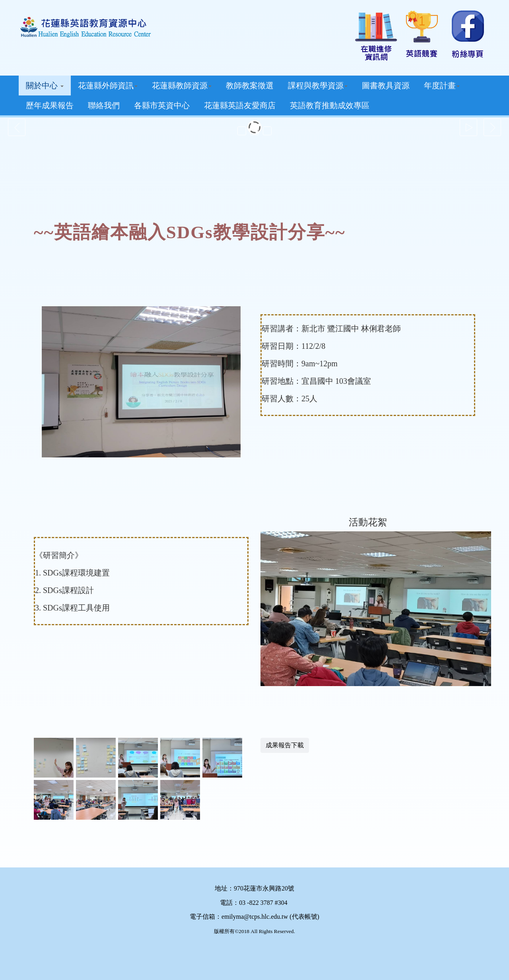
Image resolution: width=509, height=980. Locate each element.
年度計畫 (442, 86)
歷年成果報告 (50, 105)
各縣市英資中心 (162, 105)
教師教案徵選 (250, 86)
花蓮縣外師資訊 (108, 86)
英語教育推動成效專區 (330, 105)
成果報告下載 (285, 745)
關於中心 (45, 86)
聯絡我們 (104, 105)
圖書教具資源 (386, 86)
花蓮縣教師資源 (182, 86)
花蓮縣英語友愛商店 (240, 105)
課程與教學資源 (318, 86)
